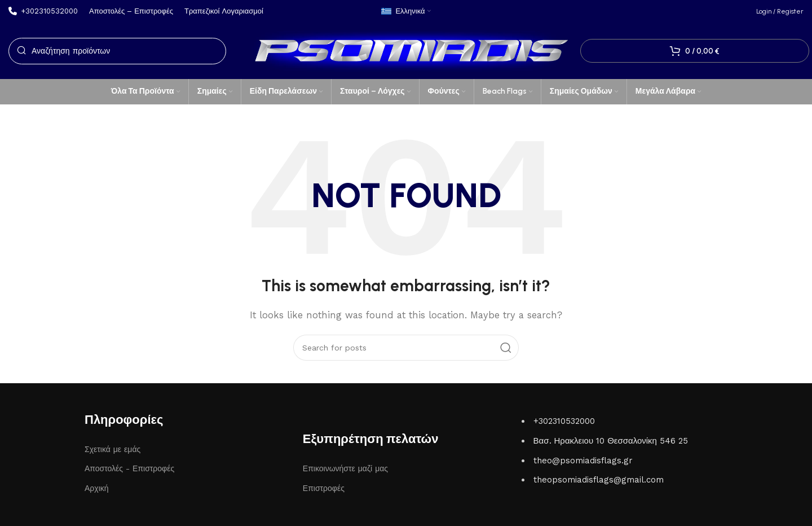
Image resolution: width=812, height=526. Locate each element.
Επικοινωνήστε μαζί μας (345, 468)
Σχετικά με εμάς (112, 449)
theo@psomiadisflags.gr (583, 461)
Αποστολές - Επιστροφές (129, 468)
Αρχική (97, 488)
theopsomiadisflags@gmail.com (599, 480)
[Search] (117, 51)
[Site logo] (406, 50)
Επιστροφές (324, 488)
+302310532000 (564, 421)
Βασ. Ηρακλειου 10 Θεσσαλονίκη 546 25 (611, 441)
